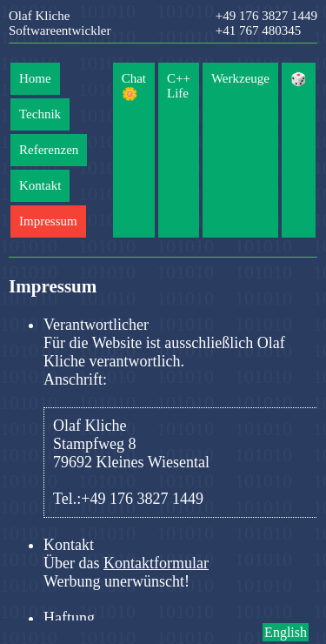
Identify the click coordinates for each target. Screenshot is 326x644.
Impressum (48, 221)
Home (35, 78)
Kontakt (40, 185)
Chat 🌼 (134, 86)
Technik (40, 114)
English (286, 632)
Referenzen (49, 150)
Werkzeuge (240, 78)
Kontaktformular (156, 563)
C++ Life (179, 86)
